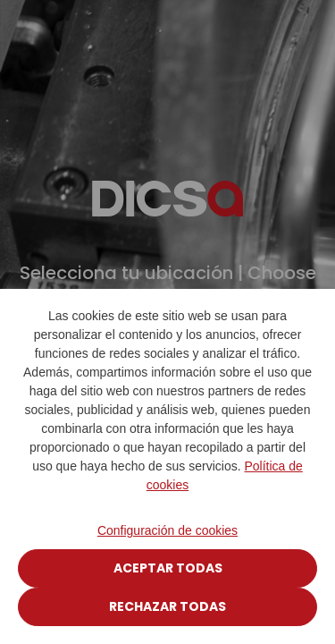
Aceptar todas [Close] (168, 568)
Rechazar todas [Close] (167, 606)
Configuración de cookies (167, 530)
